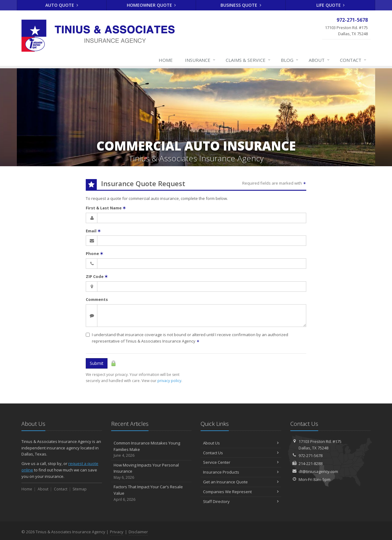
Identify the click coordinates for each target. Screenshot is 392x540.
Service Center (241, 462)
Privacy (117, 532)
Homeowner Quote (151, 5)
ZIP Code (97, 276)
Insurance (200, 60)
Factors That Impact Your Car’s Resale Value (151, 493)
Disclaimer (138, 532)
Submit (97, 363)
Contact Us (241, 453)
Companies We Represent (241, 492)
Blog (290, 60)
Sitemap (80, 489)
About (319, 60)
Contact (353, 60)
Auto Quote (62, 5)
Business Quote (241, 5)
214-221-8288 (311, 463)
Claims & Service (248, 60)
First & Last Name (106, 208)
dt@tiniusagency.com (318, 471)
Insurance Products (241, 472)
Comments (97, 299)
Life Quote (331, 5)
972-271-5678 (311, 456)
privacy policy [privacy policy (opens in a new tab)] (169, 381)
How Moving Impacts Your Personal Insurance (151, 471)
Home (166, 60)
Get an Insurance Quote (241, 482)
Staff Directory (241, 501)
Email (93, 231)
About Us (241, 443)
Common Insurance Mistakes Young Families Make (151, 449)
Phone (94, 253)
